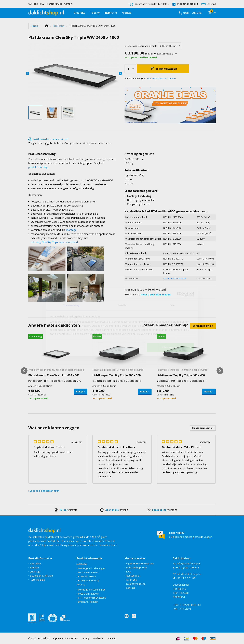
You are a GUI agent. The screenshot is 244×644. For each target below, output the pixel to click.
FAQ (42, 4)
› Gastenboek (132, 576)
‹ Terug (34, 26)
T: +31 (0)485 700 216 (186, 567)
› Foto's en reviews (88, 572)
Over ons (33, 4)
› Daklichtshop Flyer (136, 567)
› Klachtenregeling (135, 584)
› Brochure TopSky (87, 602)
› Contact (130, 588)
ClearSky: (82, 563)
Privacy (86, 638)
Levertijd (209, 4)
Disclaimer (98, 638)
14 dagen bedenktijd (185, 4)
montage (71, 230)
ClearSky (80, 13)
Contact (68, 4)
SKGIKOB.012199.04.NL (175, 279)
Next (120, 73)
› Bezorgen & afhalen (41, 576)
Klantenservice (54, 4)
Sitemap (112, 638)
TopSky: (81, 584)
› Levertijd (34, 571)
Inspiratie (111, 13)
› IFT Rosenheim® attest (91, 598)
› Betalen (34, 567)
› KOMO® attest (86, 576)
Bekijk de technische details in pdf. (51, 139)
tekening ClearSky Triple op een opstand (54, 242)
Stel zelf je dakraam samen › (161, 78)
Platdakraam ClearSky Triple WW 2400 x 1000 (93, 26)
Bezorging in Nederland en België (149, 4)
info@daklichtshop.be (189, 574)
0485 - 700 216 (190, 13)
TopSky (95, 13)
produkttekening (38, 167)
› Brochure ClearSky (88, 580)
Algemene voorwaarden (66, 638)
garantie (66, 510)
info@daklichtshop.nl (189, 563)
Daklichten (59, 26)
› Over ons (131, 580)
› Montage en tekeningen (91, 568)
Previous (28, 73)
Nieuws (126, 13)
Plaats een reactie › (203, 428)
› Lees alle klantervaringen (44, 491)
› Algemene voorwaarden (139, 563)
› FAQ (128, 571)
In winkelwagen (166, 69)
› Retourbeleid (37, 580)
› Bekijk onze (191, 535)
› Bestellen (35, 563)
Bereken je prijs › (203, 326)
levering (114, 510)
